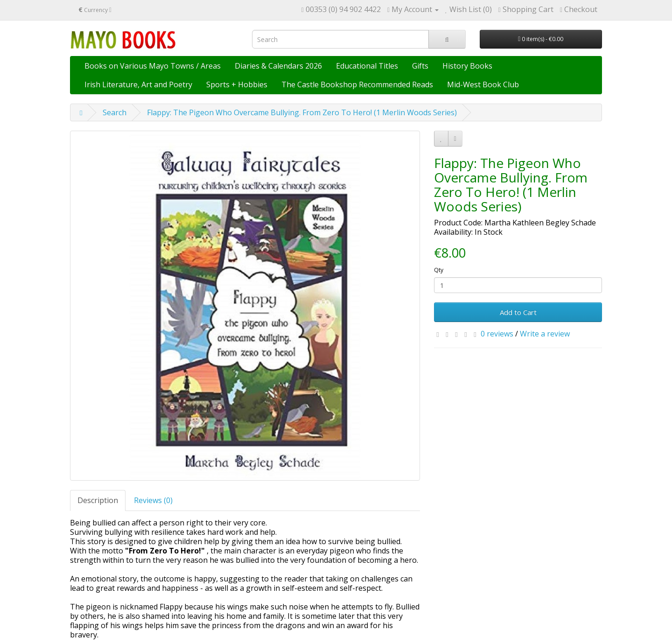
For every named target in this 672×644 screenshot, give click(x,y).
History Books (467, 66)
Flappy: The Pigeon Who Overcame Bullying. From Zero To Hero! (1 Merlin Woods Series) (302, 112)
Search (115, 112)
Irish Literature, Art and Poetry (138, 84)
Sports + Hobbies (237, 84)
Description (98, 500)
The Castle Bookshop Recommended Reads (357, 84)
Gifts (420, 66)
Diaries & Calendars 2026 (278, 66)
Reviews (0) (153, 500)
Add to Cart (518, 312)
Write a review (545, 334)
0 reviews (497, 334)
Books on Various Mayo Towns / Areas (153, 66)
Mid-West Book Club (483, 84)
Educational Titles (367, 66)
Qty (439, 270)
